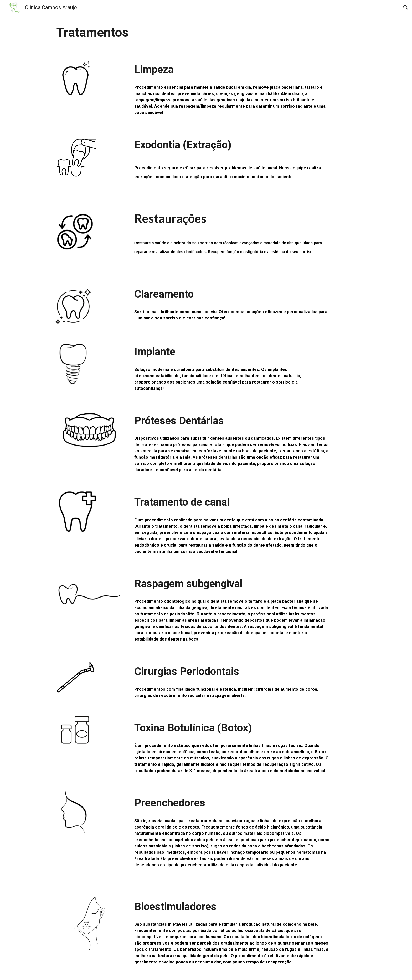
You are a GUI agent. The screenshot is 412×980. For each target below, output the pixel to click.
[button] (406, 7)
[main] (206, 33)
